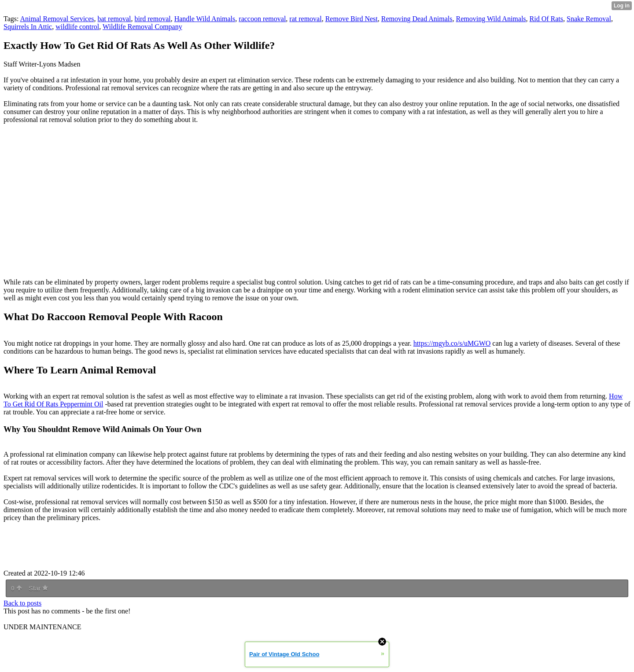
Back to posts (22, 603)
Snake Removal (589, 19)
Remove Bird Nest (352, 19)
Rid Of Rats (546, 19)
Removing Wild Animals (491, 19)
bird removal (152, 19)
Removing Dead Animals (417, 19)
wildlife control (77, 27)
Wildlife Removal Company (142, 27)
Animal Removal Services (57, 19)
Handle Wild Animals (205, 19)
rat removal (305, 19)
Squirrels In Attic (28, 27)
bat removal (114, 19)
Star (38, 588)
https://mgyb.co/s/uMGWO (452, 343)
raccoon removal (262, 19)
